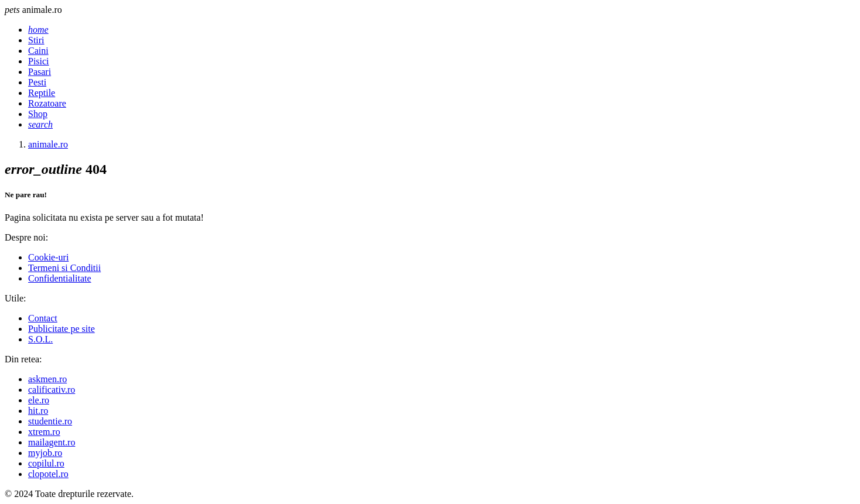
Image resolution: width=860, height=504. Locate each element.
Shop (38, 114)
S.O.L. (40, 339)
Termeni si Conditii (64, 268)
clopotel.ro (48, 474)
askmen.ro (47, 379)
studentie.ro (50, 421)
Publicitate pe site (62, 329)
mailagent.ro (52, 442)
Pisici (39, 61)
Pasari (40, 72)
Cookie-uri (48, 257)
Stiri (36, 40)
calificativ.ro (52, 390)
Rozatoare (47, 103)
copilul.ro (46, 463)
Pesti (37, 82)
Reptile (42, 93)
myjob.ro (45, 453)
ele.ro (39, 400)
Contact (43, 318)
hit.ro (38, 411)
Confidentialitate (60, 278)
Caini (38, 51)
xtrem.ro (44, 432)
